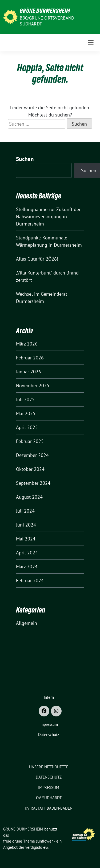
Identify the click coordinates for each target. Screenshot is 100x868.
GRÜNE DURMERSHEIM (45, 11)
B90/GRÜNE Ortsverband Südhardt (47, 21)
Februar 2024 (30, 580)
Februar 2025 (30, 441)
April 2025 (27, 427)
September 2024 (33, 483)
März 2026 (27, 344)
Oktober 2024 (30, 469)
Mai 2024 (26, 539)
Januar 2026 (29, 372)
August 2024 (29, 497)
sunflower (44, 841)
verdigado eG (37, 847)
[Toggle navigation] (91, 43)
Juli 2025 (25, 399)
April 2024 (27, 553)
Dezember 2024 (32, 455)
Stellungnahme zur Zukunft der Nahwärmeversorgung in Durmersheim (48, 217)
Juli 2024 (25, 511)
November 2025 (33, 386)
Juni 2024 (26, 525)
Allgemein (27, 623)
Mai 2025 (26, 413)
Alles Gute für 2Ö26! (37, 259)
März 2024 (27, 567)
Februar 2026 (30, 358)
